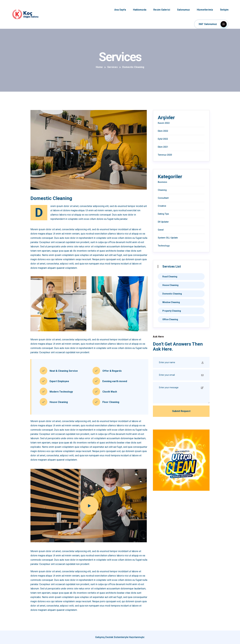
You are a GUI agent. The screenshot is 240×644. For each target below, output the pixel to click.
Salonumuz (183, 10)
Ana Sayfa (120, 10)
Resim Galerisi (162, 10)
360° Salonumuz (213, 24)
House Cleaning (170, 285)
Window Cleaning (171, 302)
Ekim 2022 (163, 131)
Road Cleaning (170, 277)
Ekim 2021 (163, 147)
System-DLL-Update (168, 238)
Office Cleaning (170, 319)
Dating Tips (163, 214)
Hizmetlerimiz (205, 10)
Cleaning (162, 190)
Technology (164, 246)
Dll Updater (163, 222)
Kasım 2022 (164, 123)
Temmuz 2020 (165, 155)
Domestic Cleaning (172, 294)
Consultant (163, 198)
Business (162, 182)
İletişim (224, 10)
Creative (162, 206)
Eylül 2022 (163, 139)
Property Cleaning (172, 311)
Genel (161, 230)
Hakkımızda (140, 10)
